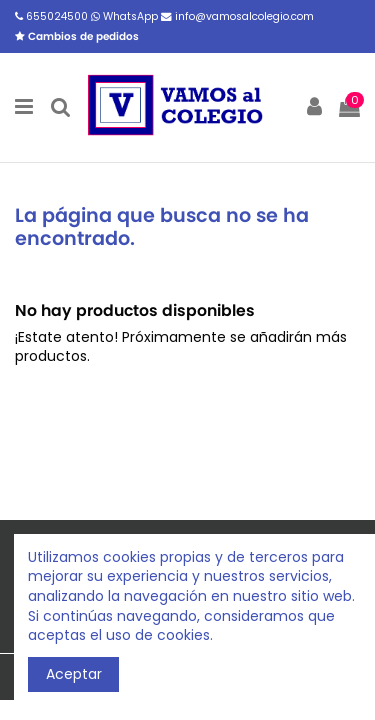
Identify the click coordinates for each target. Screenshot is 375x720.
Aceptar (74, 674)
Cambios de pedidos (77, 36)
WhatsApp (126, 16)
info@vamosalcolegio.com (237, 16)
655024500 (53, 16)
